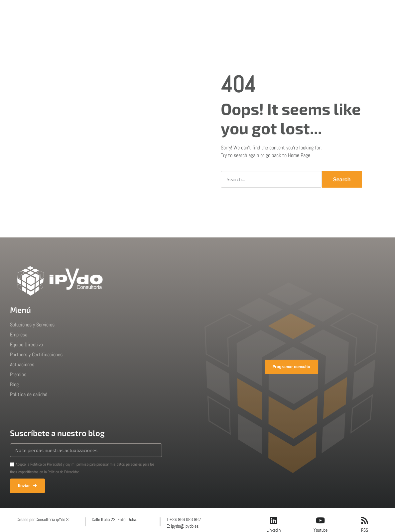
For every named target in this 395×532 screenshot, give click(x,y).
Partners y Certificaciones (36, 355)
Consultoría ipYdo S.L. (54, 519)
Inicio (95, 11)
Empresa (159, 11)
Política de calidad (29, 394)
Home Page (299, 155)
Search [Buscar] (342, 179)
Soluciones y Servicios (32, 325)
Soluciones (125, 11)
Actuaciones (196, 11)
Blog (258, 11)
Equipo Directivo (26, 345)
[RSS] (364, 520)
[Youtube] (321, 520)
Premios (231, 11)
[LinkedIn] (274, 520)
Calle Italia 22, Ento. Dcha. (114, 519)
